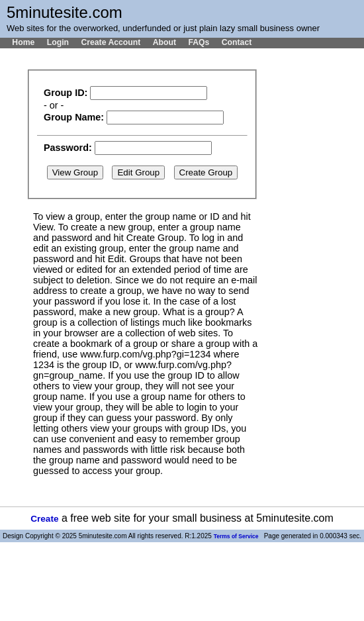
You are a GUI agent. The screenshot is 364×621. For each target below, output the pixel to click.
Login (58, 42)
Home (23, 42)
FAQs (199, 42)
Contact (237, 42)
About (164, 42)
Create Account (111, 42)
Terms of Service (236, 536)
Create (44, 519)
